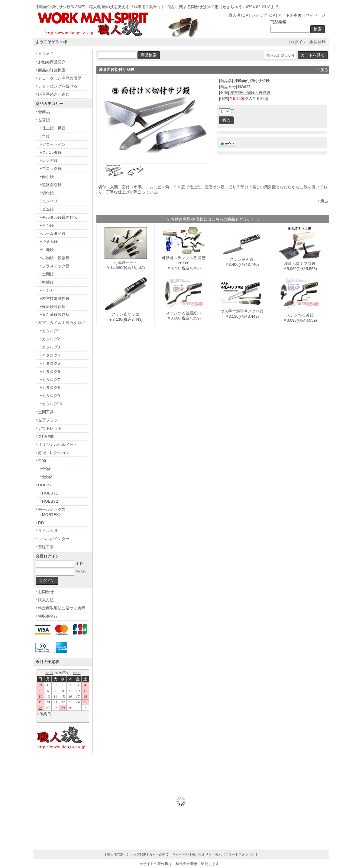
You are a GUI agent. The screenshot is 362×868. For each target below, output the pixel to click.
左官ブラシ (48, 420)
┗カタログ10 (50, 404)
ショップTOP (263, 15)
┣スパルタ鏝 (50, 153)
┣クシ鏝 (46, 226)
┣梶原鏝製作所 (52, 307)
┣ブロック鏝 (50, 169)
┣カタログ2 (49, 339)
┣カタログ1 (49, 331)
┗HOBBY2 (48, 501)
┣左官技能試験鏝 (54, 299)
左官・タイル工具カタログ (62, 323)
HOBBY (45, 485)
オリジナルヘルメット (58, 445)
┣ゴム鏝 (46, 209)
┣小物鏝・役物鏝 (54, 258)
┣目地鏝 (46, 250)
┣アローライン (52, 144)
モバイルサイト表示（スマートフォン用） (223, 854)
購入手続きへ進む (54, 94)
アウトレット (50, 428)
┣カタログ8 (49, 388)
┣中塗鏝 (46, 282)
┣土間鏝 (46, 274)
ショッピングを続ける (58, 86)
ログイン (299, 42)
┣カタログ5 (49, 363)
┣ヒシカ (46, 290)
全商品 (44, 112)
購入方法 (46, 600)
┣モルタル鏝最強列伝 (58, 217)
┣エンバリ (48, 201)
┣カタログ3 (49, 347)
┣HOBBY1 (48, 493)
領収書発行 (48, 616)
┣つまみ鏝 (48, 242)
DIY (41, 523)
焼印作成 (46, 436)
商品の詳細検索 (52, 70)
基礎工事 (46, 547)
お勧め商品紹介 (52, 62)
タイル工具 (48, 531)
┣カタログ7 (49, 380)
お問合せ (46, 592)
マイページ (316, 15)
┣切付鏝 (46, 193)
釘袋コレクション (54, 453)
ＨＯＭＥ (46, 54)
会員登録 (318, 42)
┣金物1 (45, 469)
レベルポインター (54, 539)
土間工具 (46, 412)
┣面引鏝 (46, 177)
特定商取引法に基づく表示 (62, 608)
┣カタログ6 (49, 372)
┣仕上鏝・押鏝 (52, 128)
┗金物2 (45, 477)
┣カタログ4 (49, 355)
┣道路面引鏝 (50, 185)
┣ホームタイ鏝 (52, 233)
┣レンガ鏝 (48, 160)
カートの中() (290, 15)
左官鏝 (44, 120)
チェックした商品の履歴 (60, 78)
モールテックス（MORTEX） (52, 512)
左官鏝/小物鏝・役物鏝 (250, 92)
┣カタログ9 (49, 396)
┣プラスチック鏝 (54, 266)
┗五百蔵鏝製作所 (54, 315)
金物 (42, 461)
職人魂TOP (238, 15)
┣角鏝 (44, 136)
